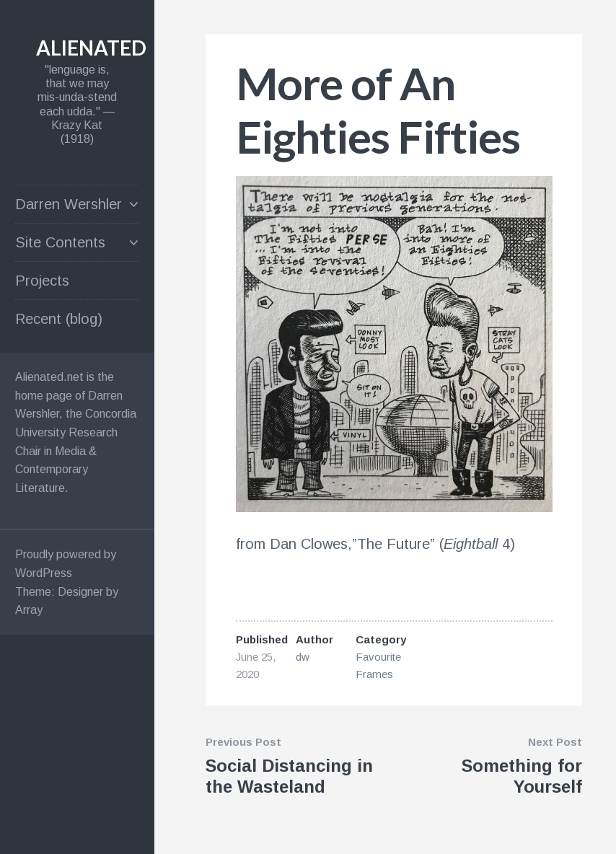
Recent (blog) (59, 319)
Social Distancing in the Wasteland (289, 776)
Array (29, 610)
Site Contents (60, 242)
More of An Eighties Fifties (378, 110)
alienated (91, 48)
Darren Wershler (69, 204)
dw (303, 657)
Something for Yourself (522, 776)
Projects (42, 281)
